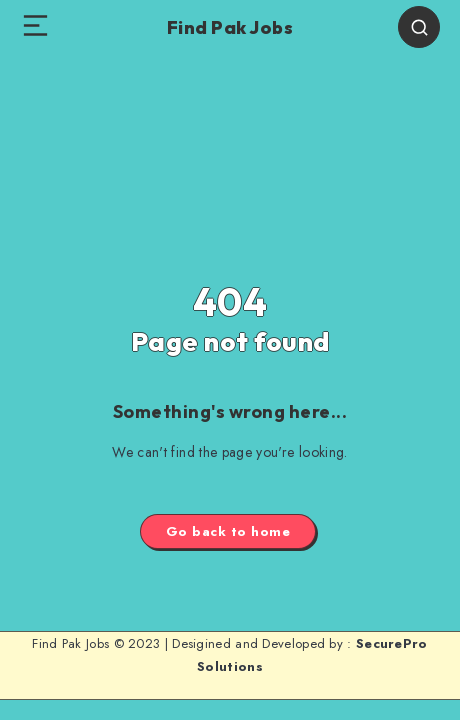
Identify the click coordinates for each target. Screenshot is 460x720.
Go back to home (228, 531)
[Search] (419, 27)
